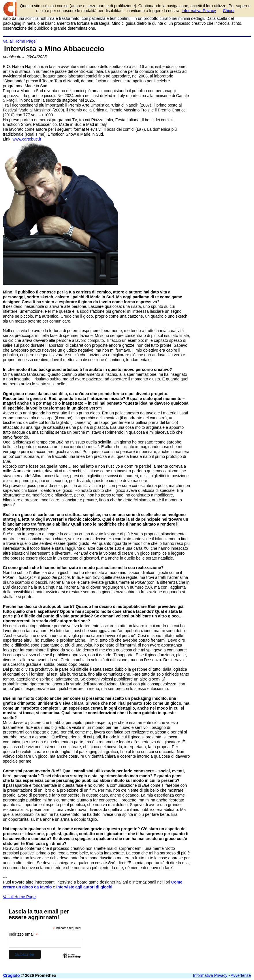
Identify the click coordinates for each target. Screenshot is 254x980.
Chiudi (229, 11)
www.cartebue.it (27, 139)
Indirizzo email (23, 934)
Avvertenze (241, 975)
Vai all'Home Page (19, 41)
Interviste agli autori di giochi (84, 887)
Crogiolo (12, 975)
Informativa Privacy (210, 975)
